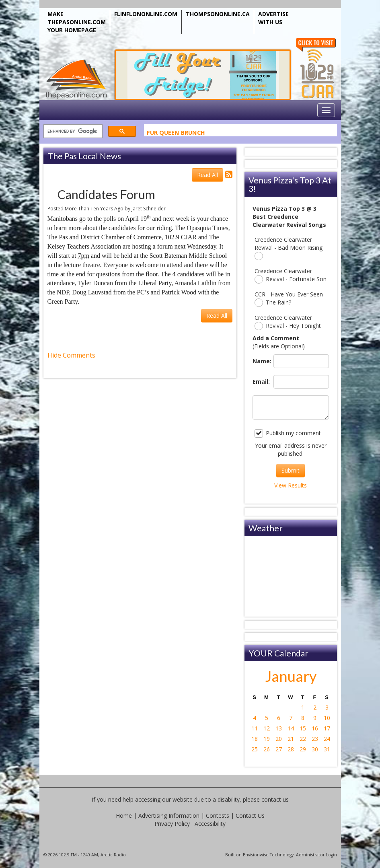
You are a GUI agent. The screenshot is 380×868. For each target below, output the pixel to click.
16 (315, 728)
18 (255, 739)
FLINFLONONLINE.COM (146, 14)
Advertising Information (169, 816)
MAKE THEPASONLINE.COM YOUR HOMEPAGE (77, 22)
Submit (291, 470)
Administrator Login (316, 855)
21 (291, 739)
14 (291, 728)
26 (267, 749)
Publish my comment (288, 433)
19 (267, 739)
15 (303, 728)
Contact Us (250, 816)
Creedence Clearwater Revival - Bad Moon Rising (289, 248)
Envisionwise (256, 855)
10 (327, 718)
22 (303, 739)
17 (327, 728)
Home (124, 816)
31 (327, 749)
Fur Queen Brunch (176, 134)
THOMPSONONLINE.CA (218, 14)
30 (315, 749)
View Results (291, 485)
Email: (261, 382)
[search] (72, 131)
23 (315, 739)
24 (327, 739)
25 (255, 749)
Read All (207, 175)
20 (279, 739)
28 (291, 749)
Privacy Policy (172, 824)
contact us (275, 799)
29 (303, 749)
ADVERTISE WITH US (273, 18)
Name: (261, 361)
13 (279, 728)
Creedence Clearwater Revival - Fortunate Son (291, 275)
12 (267, 728)
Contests (218, 816)
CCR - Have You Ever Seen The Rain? (289, 299)
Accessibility (210, 824)
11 (255, 728)
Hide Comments (71, 355)
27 (279, 749)
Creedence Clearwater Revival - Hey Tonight (288, 322)
